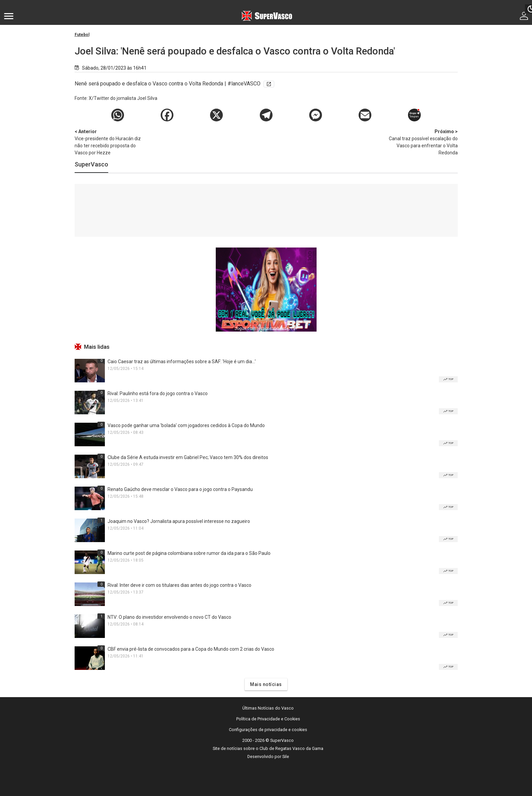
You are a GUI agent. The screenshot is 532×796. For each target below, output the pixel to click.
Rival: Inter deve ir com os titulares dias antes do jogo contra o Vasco (179, 585)
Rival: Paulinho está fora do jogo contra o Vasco (158, 393)
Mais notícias (266, 684)
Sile (286, 756)
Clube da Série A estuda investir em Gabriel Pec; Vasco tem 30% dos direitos (188, 457)
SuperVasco (91, 164)
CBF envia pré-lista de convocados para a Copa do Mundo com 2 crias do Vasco (191, 649)
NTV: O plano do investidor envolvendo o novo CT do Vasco (169, 617)
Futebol (82, 35)
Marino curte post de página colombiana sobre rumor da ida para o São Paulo (189, 553)
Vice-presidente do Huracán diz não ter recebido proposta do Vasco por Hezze (110, 142)
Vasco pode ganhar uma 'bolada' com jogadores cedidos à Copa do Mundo (186, 425)
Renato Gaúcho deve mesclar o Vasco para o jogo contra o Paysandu (180, 489)
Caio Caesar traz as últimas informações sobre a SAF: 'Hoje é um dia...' (182, 362)
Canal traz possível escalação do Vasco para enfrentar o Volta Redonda (422, 142)
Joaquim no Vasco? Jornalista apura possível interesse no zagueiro (179, 521)
